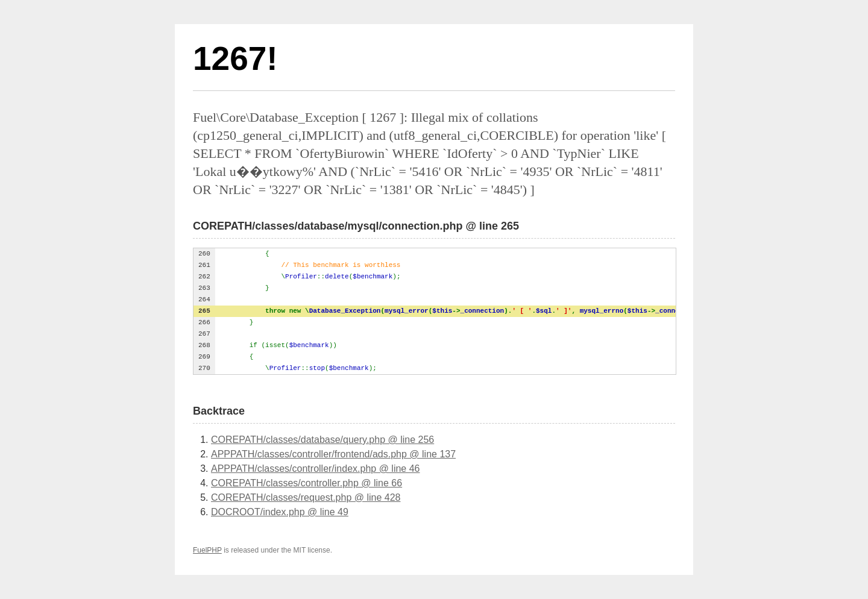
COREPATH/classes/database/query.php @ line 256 (322, 440)
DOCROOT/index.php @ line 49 (280, 512)
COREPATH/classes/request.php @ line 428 (306, 497)
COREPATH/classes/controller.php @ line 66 (307, 483)
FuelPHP (207, 550)
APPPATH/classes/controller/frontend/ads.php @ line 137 (333, 454)
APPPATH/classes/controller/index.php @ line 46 (315, 469)
